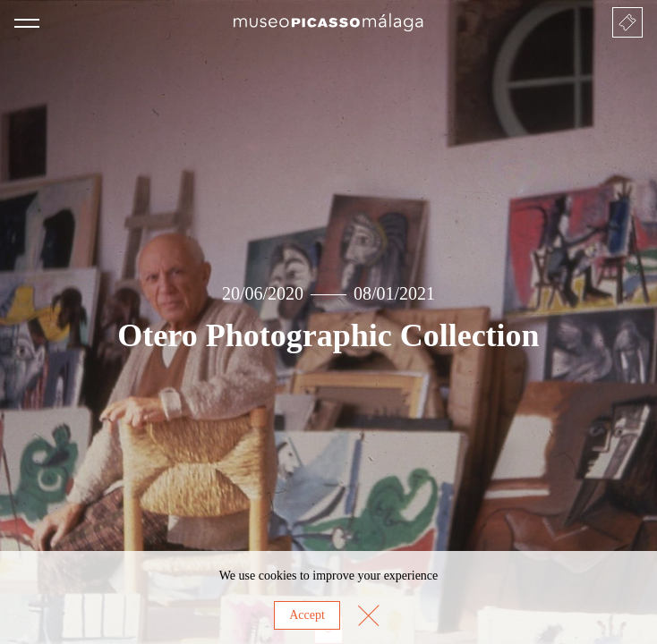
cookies (278, 576)
